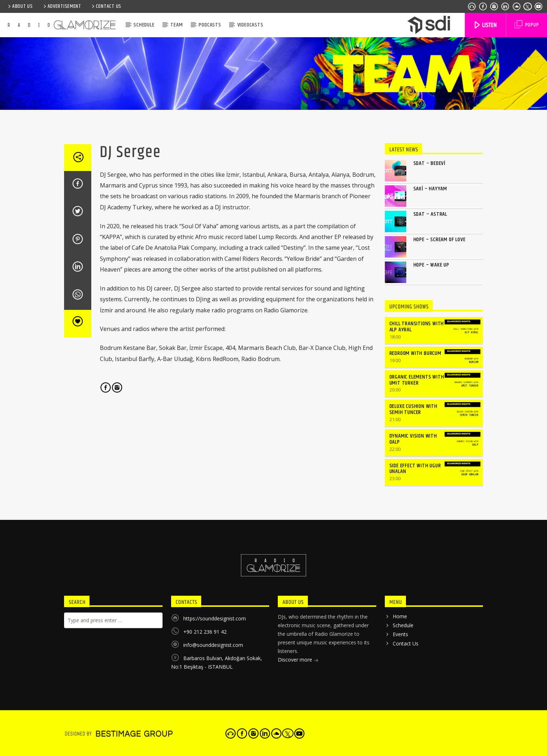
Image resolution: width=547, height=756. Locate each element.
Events (400, 634)
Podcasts (210, 25)
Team (176, 25)
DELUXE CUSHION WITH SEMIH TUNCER (413, 409)
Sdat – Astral (430, 214)
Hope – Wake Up (431, 265)
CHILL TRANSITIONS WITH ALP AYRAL (417, 327)
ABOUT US (20, 6)
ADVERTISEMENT (62, 6)
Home (400, 616)
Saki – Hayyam (430, 189)
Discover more (298, 660)
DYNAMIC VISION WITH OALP (413, 439)
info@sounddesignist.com (213, 645)
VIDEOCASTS (250, 25)
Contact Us (106, 6)
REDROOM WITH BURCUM (415, 353)
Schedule (144, 25)
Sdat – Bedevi (429, 163)
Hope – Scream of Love (440, 240)
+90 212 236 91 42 (205, 632)
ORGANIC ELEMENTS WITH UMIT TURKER (417, 380)
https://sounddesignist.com (215, 618)
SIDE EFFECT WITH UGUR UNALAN (415, 469)
